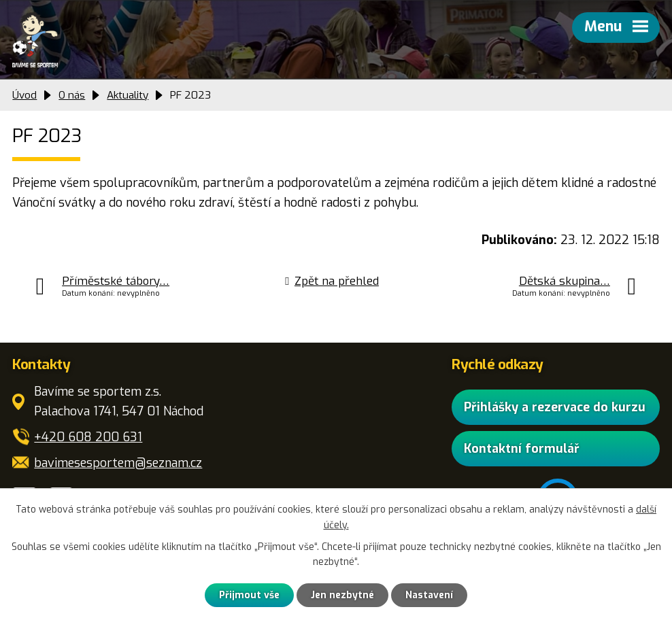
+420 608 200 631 (88, 437)
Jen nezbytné (342, 595)
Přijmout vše (249, 595)
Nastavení (429, 595)
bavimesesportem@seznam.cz (118, 463)
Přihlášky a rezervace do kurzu (555, 407)
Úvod (24, 95)
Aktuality (128, 95)
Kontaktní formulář (522, 449)
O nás (72, 95)
